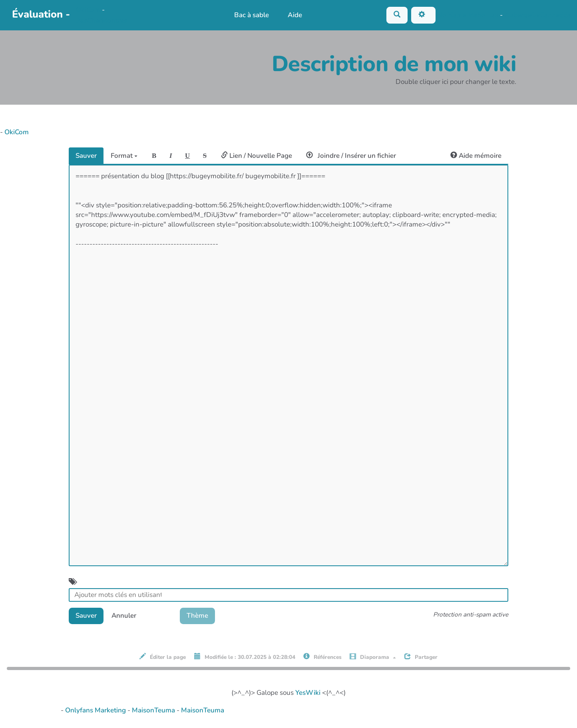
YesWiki (308, 693)
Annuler (125, 616)
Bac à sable (251, 15)
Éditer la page (163, 658)
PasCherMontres (101, 21)
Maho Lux (483, 15)
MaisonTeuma (154, 711)
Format (125, 156)
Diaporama (373, 658)
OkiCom (89, 10)
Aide (295, 15)
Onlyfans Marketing (96, 711)
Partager (421, 658)
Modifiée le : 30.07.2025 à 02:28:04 (245, 658)
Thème (200, 616)
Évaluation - (41, 14)
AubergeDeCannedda (538, 15)
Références (322, 658)
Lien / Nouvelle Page (258, 156)
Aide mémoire (476, 156)
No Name (452, 15)
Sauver (86, 156)
